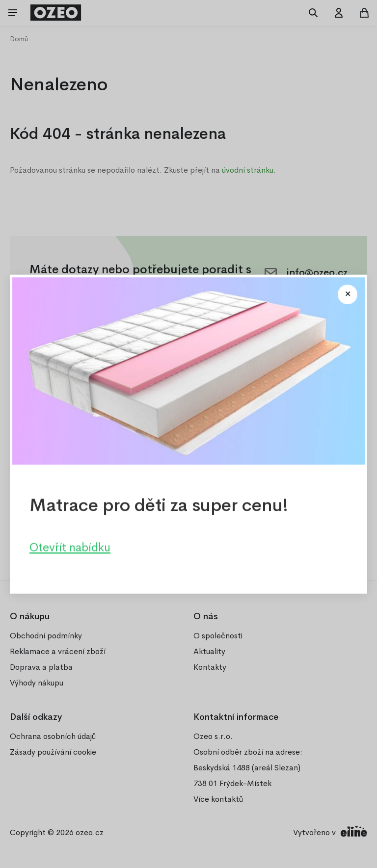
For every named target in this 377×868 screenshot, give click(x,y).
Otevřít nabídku (70, 547)
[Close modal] (348, 294)
